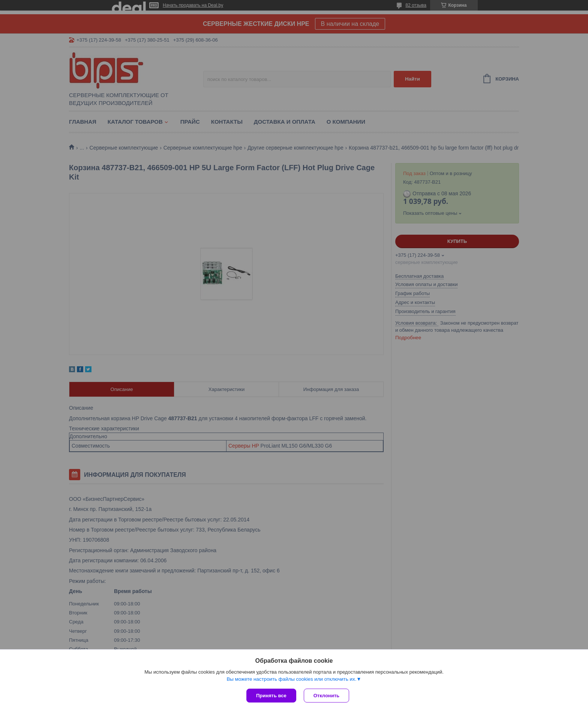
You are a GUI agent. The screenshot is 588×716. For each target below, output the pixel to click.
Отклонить (326, 696)
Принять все (271, 696)
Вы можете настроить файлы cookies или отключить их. (291, 679)
